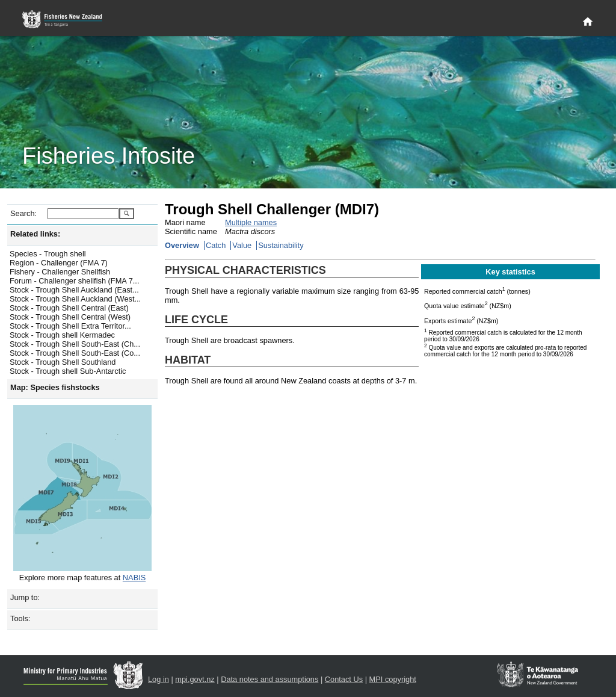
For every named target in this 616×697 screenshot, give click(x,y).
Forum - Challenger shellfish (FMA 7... (75, 281)
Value (242, 245)
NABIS (134, 578)
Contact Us (344, 679)
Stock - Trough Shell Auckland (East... (74, 290)
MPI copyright (393, 679)
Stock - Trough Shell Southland (63, 362)
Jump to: (25, 597)
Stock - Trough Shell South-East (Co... (75, 353)
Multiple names (251, 222)
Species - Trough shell (48, 254)
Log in (159, 679)
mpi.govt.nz (195, 679)
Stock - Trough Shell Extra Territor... (70, 326)
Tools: (20, 618)
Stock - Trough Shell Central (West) (70, 317)
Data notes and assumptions (269, 679)
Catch (216, 245)
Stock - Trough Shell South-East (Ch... (75, 344)
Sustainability (281, 245)
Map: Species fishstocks (55, 387)
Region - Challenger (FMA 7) (59, 263)
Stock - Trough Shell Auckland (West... (75, 299)
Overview (182, 245)
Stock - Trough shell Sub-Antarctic (68, 371)
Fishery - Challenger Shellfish (60, 272)
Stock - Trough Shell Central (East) (69, 308)
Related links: (35, 234)
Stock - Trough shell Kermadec (62, 335)
